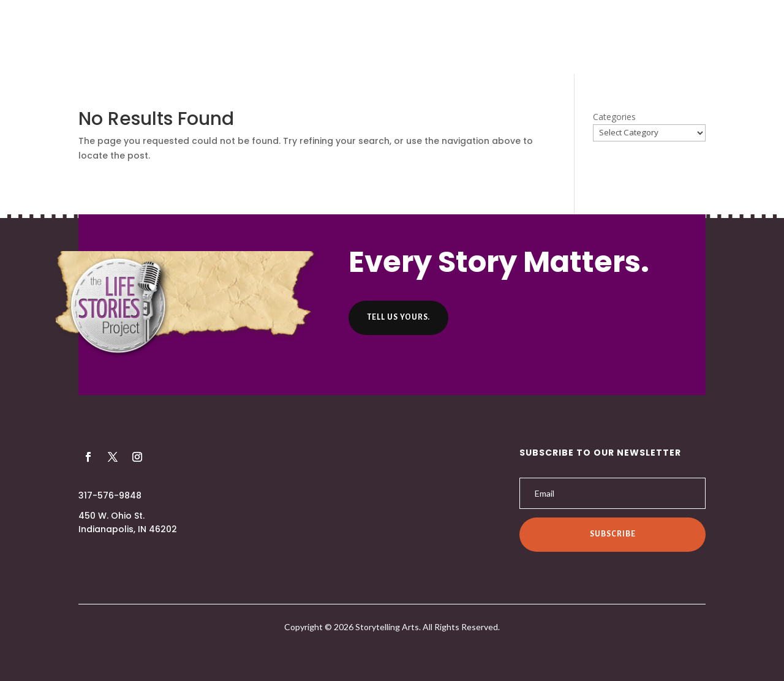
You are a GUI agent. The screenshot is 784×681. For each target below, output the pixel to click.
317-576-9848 (110, 495)
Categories (614, 117)
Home (232, 38)
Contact (522, 38)
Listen (390, 38)
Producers (333, 38)
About (276, 38)
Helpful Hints (454, 38)
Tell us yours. (398, 317)
